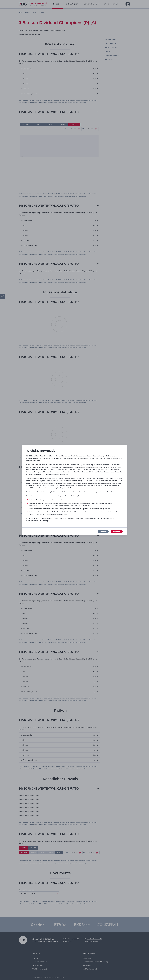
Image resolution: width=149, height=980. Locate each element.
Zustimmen (117, 531)
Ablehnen (103, 531)
